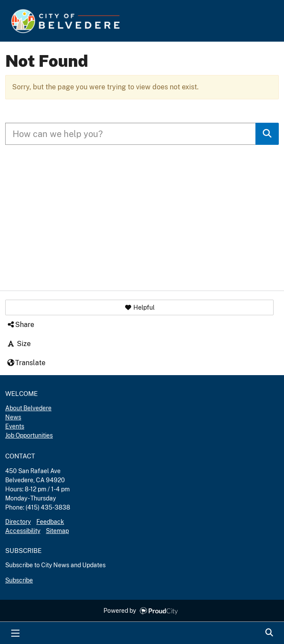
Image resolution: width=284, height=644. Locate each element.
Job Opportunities (29, 435)
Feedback (50, 522)
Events (15, 426)
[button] (139, 307)
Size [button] (19, 344)
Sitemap (57, 531)
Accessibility (23, 531)
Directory (18, 522)
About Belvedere (28, 408)
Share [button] (20, 325)
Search (269, 633)
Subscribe (19, 580)
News (13, 417)
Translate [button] (26, 363)
